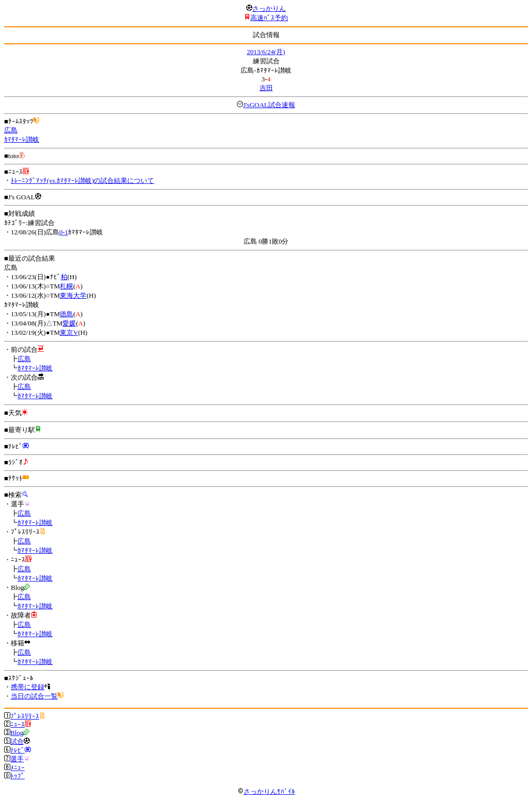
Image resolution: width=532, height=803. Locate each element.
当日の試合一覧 (34, 696)
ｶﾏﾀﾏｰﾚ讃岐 (22, 139)
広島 (11, 130)
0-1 (64, 232)
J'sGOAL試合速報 (269, 105)
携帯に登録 (28, 687)
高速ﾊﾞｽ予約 (269, 18)
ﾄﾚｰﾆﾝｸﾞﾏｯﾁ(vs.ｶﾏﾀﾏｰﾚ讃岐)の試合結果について (82, 181)
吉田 (266, 88)
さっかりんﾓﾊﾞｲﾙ (266, 791)
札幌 (66, 286)
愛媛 (69, 323)
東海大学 (73, 295)
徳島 (66, 314)
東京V (69, 332)
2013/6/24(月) (266, 52)
